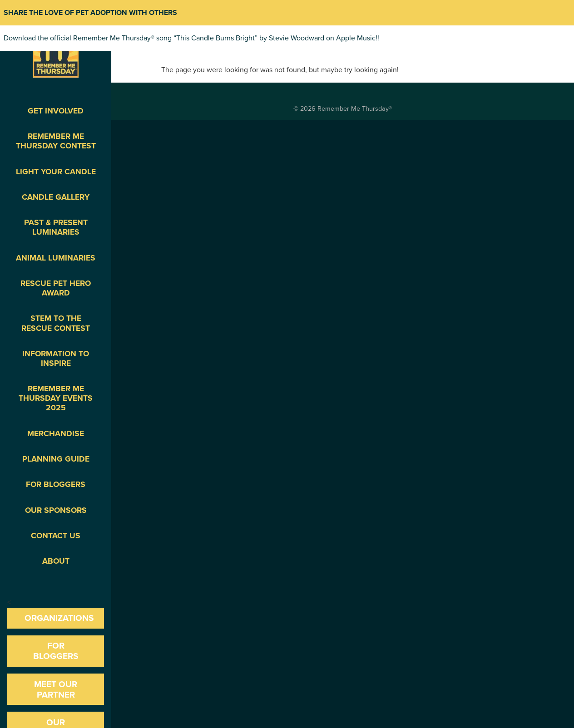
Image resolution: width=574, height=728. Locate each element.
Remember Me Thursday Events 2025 (56, 398)
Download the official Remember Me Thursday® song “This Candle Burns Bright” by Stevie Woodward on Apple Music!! (191, 38)
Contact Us (56, 536)
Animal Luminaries (56, 258)
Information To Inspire (56, 359)
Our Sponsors (56, 510)
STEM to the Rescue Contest (56, 323)
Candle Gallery (56, 197)
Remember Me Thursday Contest (56, 141)
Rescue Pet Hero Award (56, 288)
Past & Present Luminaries (56, 227)
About (56, 561)
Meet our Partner (56, 689)
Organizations (59, 618)
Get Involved (56, 111)
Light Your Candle (56, 172)
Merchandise (56, 434)
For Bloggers (56, 485)
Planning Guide (56, 459)
